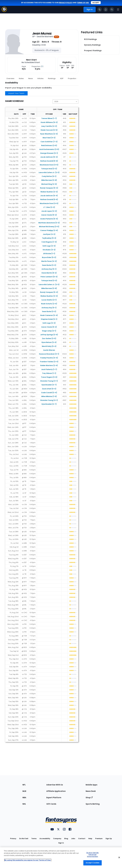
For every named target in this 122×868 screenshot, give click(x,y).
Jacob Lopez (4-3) (49, 211)
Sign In (61, 843)
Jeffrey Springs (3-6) (49, 335)
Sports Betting (93, 804)
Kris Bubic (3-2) (49, 250)
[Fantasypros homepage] (4, 11)
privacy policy (66, 3)
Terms (34, 839)
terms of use (83, 3)
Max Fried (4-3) (49, 138)
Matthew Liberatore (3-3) (49, 223)
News (31, 78)
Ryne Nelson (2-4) (49, 342)
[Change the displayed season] (65, 101)
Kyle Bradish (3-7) (49, 385)
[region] (61, 858)
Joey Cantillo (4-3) (49, 126)
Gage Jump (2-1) (49, 331)
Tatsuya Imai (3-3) (49, 169)
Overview (10, 78)
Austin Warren (49, 350)
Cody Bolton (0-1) (49, 176)
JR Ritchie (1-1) (49, 254)
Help (90, 839)
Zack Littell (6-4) (49, 389)
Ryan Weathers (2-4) (49, 134)
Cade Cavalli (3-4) (49, 393)
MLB (24, 791)
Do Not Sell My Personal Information (93, 855)
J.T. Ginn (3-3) (49, 207)
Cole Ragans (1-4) (49, 242)
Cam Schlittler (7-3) (49, 142)
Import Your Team (16, 93)
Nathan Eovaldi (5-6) (49, 161)
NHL (24, 804)
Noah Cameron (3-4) (49, 315)
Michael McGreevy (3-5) (49, 227)
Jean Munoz (42, 33)
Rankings (52, 78)
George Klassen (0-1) (49, 153)
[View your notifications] (106, 9)
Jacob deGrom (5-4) (49, 157)
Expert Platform (54, 798)
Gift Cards (51, 804)
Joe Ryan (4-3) (49, 234)
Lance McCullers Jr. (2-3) (49, 172)
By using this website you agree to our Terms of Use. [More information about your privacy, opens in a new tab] (28, 860)
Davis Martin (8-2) (49, 273)
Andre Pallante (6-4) (49, 219)
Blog (66, 839)
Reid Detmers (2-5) (49, 145)
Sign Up (109, 839)
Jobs (73, 839)
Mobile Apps (91, 785)
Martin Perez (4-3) (49, 261)
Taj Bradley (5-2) (49, 238)
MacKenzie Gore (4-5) (49, 165)
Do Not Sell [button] (24, 839)
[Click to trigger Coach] (100, 9)
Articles (40, 78)
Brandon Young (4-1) (49, 381)
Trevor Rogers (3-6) (49, 377)
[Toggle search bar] (112, 9)
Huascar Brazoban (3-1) (49, 354)
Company (57, 839)
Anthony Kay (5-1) (49, 269)
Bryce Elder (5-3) (49, 257)
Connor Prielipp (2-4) (49, 230)
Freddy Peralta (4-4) (49, 358)
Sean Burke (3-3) (49, 265)
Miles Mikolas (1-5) (49, 396)
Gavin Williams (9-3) (49, 122)
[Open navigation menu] (118, 9)
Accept (96, 3)
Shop (89, 798)
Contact (82, 839)
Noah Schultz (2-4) (49, 304)
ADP (62, 78)
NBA (24, 798)
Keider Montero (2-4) (49, 365)
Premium (99, 839)
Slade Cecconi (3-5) (49, 130)
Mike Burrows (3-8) (49, 180)
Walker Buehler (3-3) (49, 192)
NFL (24, 785)
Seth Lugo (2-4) (49, 246)
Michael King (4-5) (49, 184)
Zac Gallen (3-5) (49, 338)
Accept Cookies (93, 863)
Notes (21, 78)
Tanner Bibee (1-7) (49, 118)
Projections (73, 78)
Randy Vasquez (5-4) (49, 188)
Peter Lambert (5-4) (49, 277)
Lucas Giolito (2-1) (49, 300)
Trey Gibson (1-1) (49, 373)
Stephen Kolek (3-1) (49, 319)
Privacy (13, 839)
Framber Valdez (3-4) (49, 362)
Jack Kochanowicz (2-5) (49, 149)
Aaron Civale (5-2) (49, 215)
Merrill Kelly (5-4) (49, 346)
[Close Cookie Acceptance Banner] (119, 857)
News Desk (91, 791)
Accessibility (45, 839)
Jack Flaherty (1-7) (49, 369)
